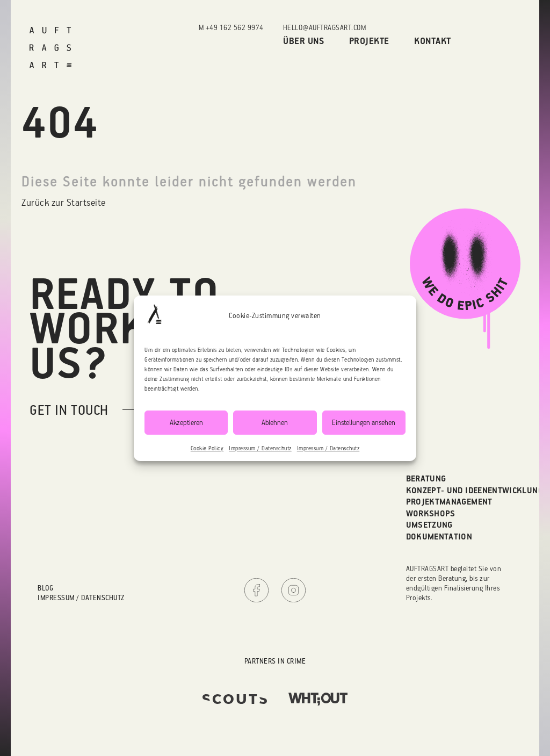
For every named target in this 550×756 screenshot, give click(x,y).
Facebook (256, 590)
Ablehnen (275, 422)
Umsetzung (429, 524)
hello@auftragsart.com (325, 27)
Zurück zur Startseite (64, 202)
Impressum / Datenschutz (260, 448)
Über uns (303, 41)
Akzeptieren (186, 422)
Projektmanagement (449, 501)
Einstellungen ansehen (364, 422)
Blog (45, 588)
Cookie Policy (207, 448)
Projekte (369, 41)
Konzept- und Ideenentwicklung (475, 490)
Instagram (294, 590)
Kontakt (433, 41)
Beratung (426, 478)
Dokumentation (439, 536)
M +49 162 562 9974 (231, 27)
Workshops (431, 513)
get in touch (69, 410)
